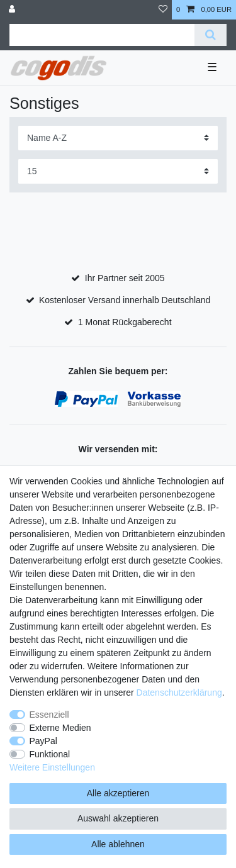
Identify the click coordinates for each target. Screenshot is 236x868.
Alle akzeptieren (118, 793)
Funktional (50, 754)
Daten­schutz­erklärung (179, 693)
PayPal (43, 741)
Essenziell (49, 715)
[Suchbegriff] (102, 35)
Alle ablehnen (118, 844)
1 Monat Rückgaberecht (125, 322)
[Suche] (211, 35)
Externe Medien (60, 728)
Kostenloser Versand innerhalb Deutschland (125, 300)
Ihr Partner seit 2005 (125, 278)
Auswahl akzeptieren (118, 818)
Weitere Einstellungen (52, 767)
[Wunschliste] (163, 10)
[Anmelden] (13, 10)
